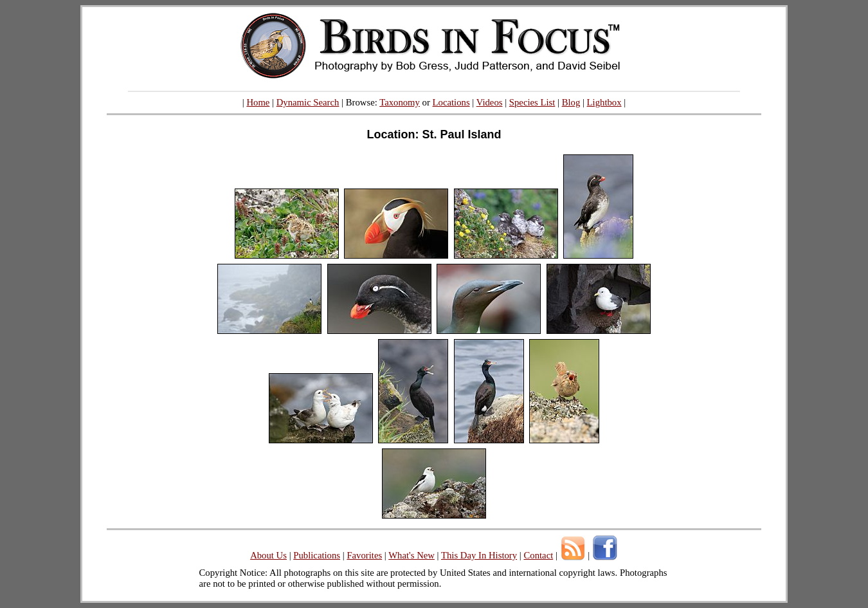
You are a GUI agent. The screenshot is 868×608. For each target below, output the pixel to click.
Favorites (364, 555)
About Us (268, 555)
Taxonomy (400, 102)
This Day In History (479, 555)
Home (258, 102)
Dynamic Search (308, 102)
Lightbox (604, 102)
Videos (490, 102)
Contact (538, 555)
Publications (317, 555)
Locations (451, 102)
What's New (411, 555)
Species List (532, 102)
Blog (571, 102)
